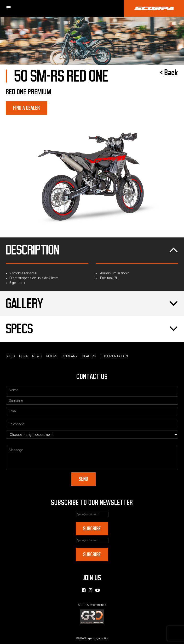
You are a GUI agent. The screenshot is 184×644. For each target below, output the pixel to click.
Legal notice (101, 638)
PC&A (23, 356)
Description (92, 250)
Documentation (114, 356)
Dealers (89, 356)
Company (70, 356)
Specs (92, 329)
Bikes (10, 356)
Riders (52, 356)
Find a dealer (26, 108)
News (37, 356)
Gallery (92, 304)
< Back (169, 73)
